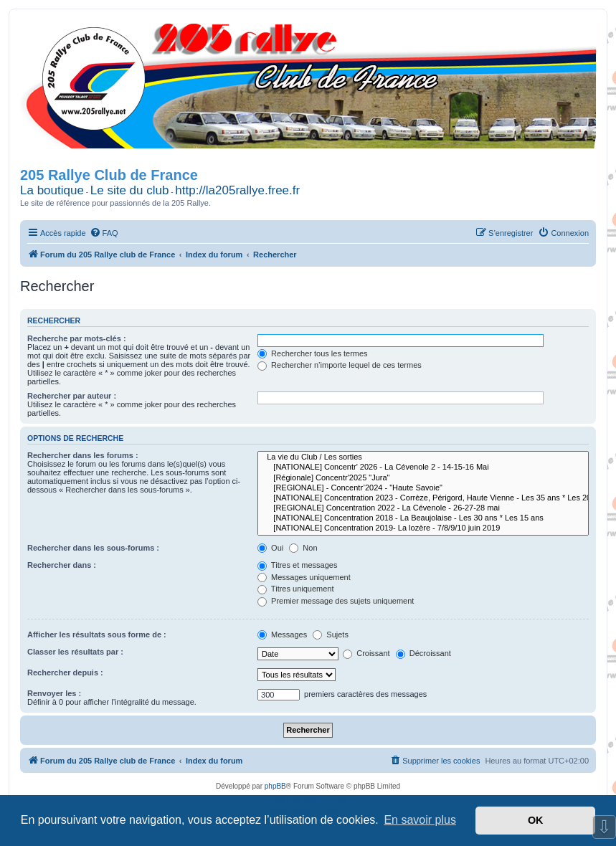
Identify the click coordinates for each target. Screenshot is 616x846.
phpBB (275, 786)
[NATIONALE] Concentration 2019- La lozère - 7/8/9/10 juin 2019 (423, 528)
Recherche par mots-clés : (77, 338)
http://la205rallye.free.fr (237, 190)
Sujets (331, 634)
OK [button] (536, 820)
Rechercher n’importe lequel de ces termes (340, 365)
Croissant (366, 653)
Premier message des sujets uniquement (336, 601)
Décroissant (423, 653)
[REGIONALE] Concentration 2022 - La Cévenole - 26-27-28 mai (423, 508)
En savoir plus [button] (420, 820)
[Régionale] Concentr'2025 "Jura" (423, 478)
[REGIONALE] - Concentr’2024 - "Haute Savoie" (423, 488)
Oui (270, 548)
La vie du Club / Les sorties (423, 457)
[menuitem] (104, 233)
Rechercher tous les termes (313, 353)
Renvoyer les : (54, 693)
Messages (282, 634)
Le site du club (130, 190)
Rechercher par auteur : (72, 396)
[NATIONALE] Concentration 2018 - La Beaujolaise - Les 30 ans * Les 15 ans (423, 518)
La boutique (52, 190)
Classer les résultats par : (75, 652)
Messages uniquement (304, 577)
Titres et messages (297, 565)
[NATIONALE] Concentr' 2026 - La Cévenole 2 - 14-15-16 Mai (423, 467)
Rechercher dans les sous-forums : (93, 548)
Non (303, 548)
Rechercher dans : (62, 565)
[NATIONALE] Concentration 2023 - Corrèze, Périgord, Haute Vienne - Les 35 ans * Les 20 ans (423, 498)
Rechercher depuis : (65, 672)
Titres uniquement (296, 589)
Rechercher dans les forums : (83, 455)
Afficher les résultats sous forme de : (97, 634)
